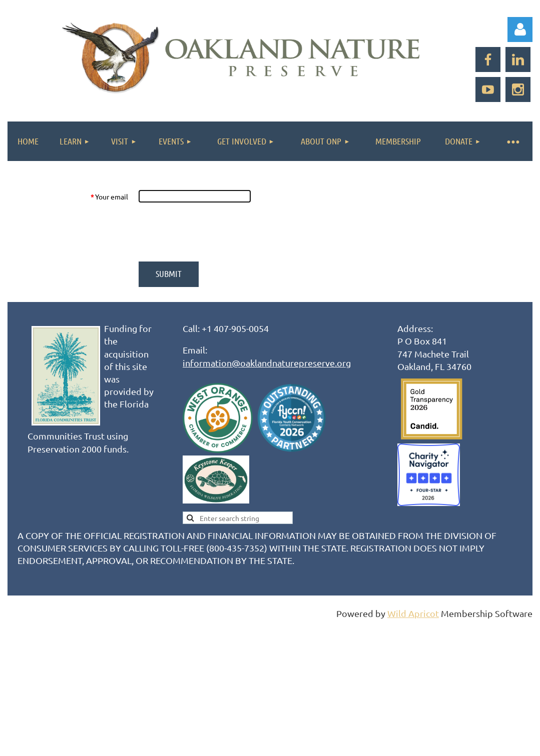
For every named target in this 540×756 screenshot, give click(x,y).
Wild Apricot (413, 613)
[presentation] (215, 232)
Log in (520, 29)
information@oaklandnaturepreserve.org (267, 363)
